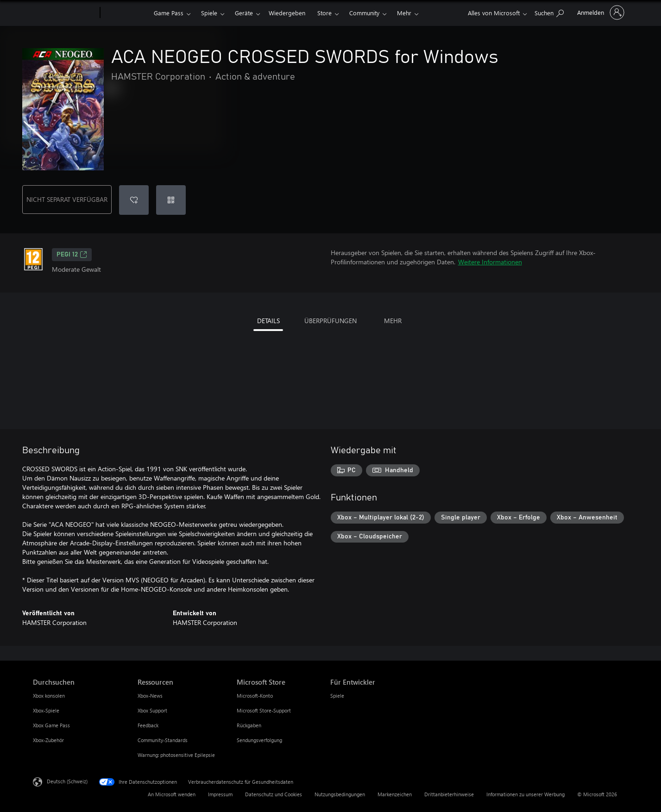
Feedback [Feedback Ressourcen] (148, 725)
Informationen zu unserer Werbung (526, 794)
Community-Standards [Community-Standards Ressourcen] (163, 740)
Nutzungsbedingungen (340, 794)
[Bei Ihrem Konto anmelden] (600, 12)
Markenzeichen (395, 794)
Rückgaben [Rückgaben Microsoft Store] (249, 725)
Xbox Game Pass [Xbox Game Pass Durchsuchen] (51, 725)
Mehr (404, 13)
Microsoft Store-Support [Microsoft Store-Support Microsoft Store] (264, 710)
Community (364, 13)
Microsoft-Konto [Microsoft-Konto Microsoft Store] (255, 696)
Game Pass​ (169, 13)
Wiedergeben (287, 13)
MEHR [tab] (393, 321)
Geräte (244, 13)
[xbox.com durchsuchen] (549, 12)
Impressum (220, 794)
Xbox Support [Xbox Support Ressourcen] (152, 710)
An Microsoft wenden (172, 794)
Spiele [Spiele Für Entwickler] (337, 696)
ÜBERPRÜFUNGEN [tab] (330, 321)
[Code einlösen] (171, 200)
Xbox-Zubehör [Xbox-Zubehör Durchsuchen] (48, 740)
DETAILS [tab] (268, 321)
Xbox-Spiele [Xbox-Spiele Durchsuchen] (46, 710)
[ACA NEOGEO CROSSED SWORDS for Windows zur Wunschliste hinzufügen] (134, 200)
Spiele (209, 13)
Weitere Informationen (490, 262)
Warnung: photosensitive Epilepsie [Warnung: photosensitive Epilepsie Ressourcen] (176, 755)
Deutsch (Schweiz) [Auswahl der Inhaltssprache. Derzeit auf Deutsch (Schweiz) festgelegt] (67, 781)
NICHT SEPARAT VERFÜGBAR (67, 199)
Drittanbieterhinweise (449, 794)
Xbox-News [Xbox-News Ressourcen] (150, 696)
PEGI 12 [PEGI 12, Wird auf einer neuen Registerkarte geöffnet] (72, 255)
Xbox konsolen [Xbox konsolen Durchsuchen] (49, 696)
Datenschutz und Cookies (274, 794)
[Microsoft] (65, 13)
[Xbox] (126, 13)
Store (324, 13)
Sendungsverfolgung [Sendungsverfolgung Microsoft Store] (259, 740)
